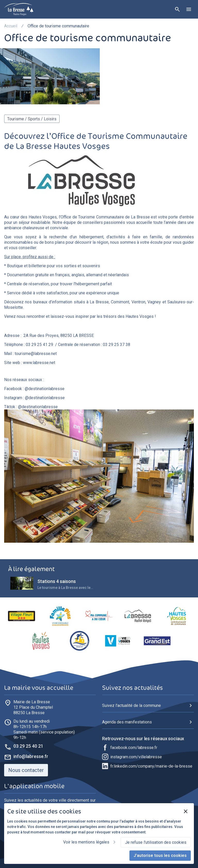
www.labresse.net (39, 363)
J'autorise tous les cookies (160, 855)
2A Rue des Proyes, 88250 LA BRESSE (59, 336)
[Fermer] (186, 811)
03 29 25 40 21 (28, 746)
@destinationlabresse (45, 389)
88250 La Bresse (33, 707)
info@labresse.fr (31, 756)
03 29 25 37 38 (117, 345)
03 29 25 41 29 (39, 345)
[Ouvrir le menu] (189, 9)
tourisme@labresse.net (36, 354)
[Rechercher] (177, 9)
